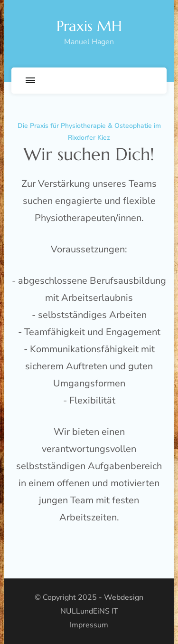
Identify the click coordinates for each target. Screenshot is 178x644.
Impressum (89, 625)
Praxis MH (89, 26)
